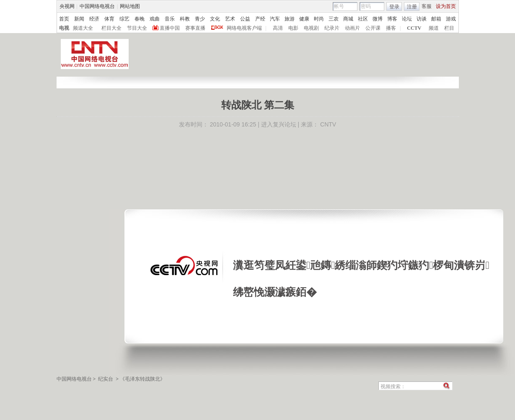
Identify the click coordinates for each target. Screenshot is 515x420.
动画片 (352, 28)
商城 (348, 19)
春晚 (140, 19)
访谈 (422, 19)
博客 (392, 19)
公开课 (373, 28)
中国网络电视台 (97, 6)
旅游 (290, 19)
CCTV (414, 28)
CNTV (328, 124)
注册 (412, 7)
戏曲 (155, 19)
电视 (64, 28)
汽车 (275, 19)
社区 (363, 19)
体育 (109, 19)
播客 (391, 28)
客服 (427, 6)
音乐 (170, 19)
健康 (304, 19)
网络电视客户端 (244, 28)
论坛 (407, 19)
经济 (94, 19)
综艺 (124, 19)
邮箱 (436, 19)
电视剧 (311, 28)
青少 (200, 19)
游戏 (451, 19)
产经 (260, 19)
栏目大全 (111, 28)
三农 (334, 19)
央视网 (67, 6)
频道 (434, 28)
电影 (293, 28)
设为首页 (446, 6)
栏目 (449, 28)
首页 (64, 19)
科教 (185, 19)
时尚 (319, 19)
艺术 (230, 19)
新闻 (79, 19)
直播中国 (170, 28)
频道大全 (83, 28)
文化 (215, 19)
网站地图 (130, 6)
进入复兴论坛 (279, 124)
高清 (278, 28)
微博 (378, 19)
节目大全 (137, 28)
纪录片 (332, 28)
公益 (245, 19)
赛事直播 (195, 28)
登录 (394, 7)
